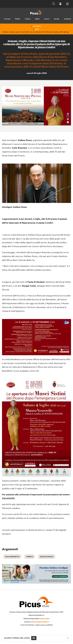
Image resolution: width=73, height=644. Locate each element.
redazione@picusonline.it (39, 622)
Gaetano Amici (44, 619)
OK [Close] (34, 638)
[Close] (68, 638)
